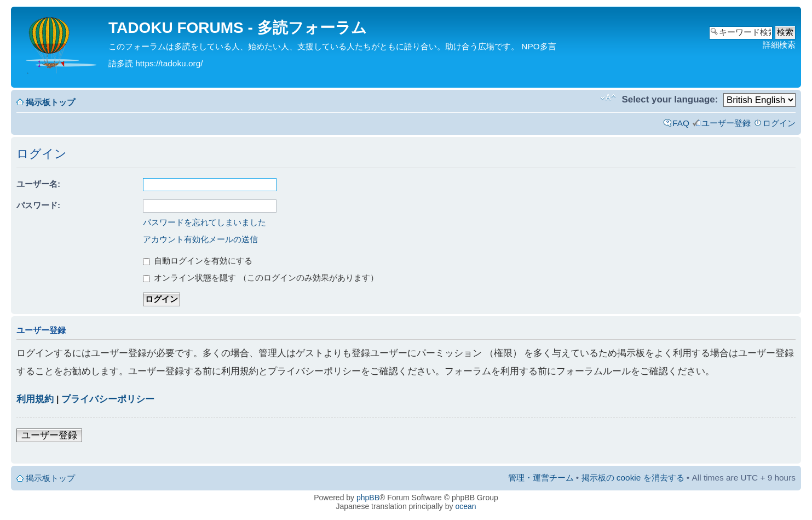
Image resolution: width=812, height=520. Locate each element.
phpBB (368, 498)
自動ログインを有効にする (198, 261)
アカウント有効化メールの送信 (200, 239)
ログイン (779, 123)
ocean (465, 506)
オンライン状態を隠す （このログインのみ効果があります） (261, 278)
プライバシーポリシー (108, 399)
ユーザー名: (38, 184)
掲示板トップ (50, 102)
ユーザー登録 (726, 123)
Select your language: (670, 99)
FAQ (681, 123)
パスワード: (38, 205)
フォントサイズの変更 (608, 98)
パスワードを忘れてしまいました (205, 222)
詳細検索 (779, 45)
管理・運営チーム (541, 478)
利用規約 (35, 399)
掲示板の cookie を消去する (633, 478)
